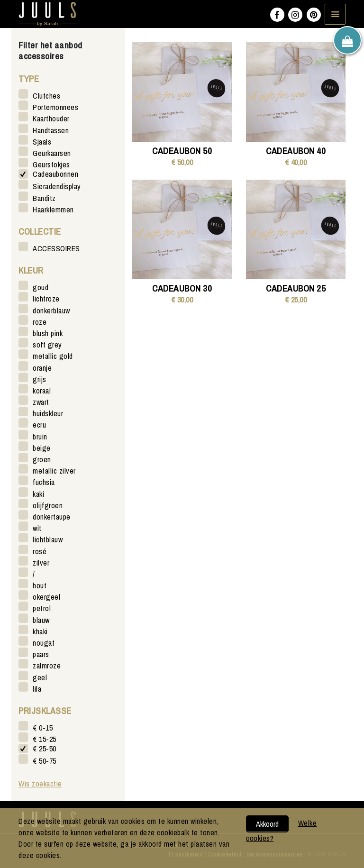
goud (41, 287)
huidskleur (48, 413)
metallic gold (53, 356)
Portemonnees (55, 107)
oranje (42, 368)
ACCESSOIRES (56, 248)
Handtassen (51, 130)
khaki (40, 631)
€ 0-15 (43, 727)
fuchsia (44, 482)
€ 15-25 (45, 739)
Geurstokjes (51, 164)
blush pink (48, 333)
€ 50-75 (45, 761)
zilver (41, 562)
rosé (40, 551)
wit (37, 528)
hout (40, 585)
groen (42, 459)
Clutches (46, 96)
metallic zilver (54, 471)
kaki (38, 494)
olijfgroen (48, 505)
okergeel (46, 597)
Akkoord (267, 824)
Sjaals (42, 142)
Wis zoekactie (40, 784)
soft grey (47, 344)
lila (37, 689)
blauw (41, 620)
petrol (42, 608)
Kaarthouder (51, 118)
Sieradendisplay (57, 186)
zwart (41, 402)
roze (40, 322)
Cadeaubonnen (55, 174)
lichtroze (46, 298)
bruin (40, 436)
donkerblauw (51, 310)
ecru (39, 425)
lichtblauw (48, 539)
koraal (42, 390)
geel (40, 677)
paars (41, 654)
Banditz (44, 198)
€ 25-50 (45, 749)
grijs (40, 379)
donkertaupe (52, 516)
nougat (44, 643)
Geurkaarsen (52, 153)
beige (42, 448)
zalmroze (47, 665)
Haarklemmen (53, 209)
